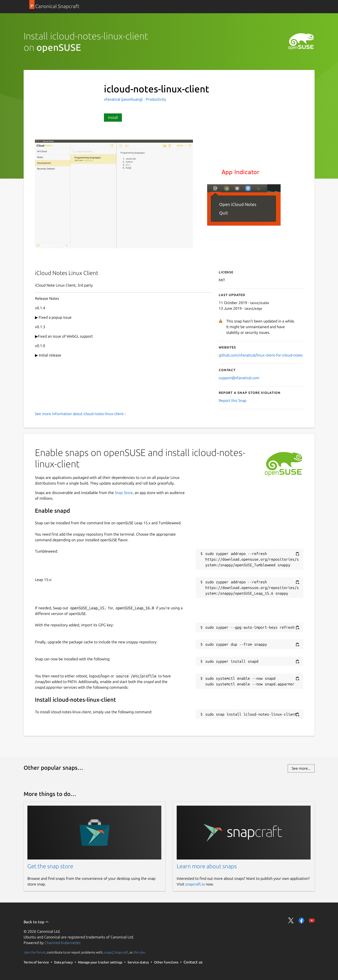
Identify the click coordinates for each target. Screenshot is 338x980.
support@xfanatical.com (239, 378)
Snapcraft (121, 952)
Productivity (156, 99)
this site (139, 952)
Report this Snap (233, 400)
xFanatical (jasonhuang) (124, 99)
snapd (108, 952)
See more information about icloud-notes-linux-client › (80, 414)
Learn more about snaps (207, 866)
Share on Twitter (291, 920)
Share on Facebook (301, 920)
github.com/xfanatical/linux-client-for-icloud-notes (261, 355)
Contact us (193, 962)
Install (113, 117)
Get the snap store (50, 866)
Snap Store (124, 493)
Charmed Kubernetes (63, 943)
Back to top (36, 922)
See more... (301, 768)
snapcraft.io (195, 884)
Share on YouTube (312, 920)
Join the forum (34, 952)
